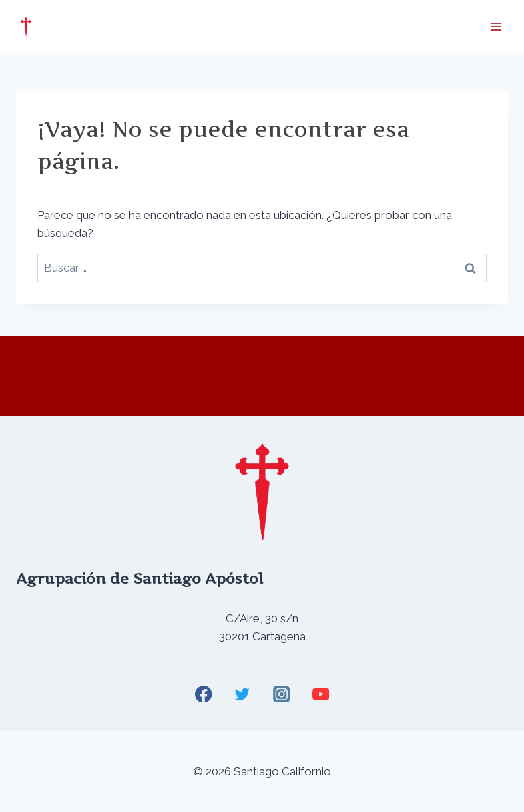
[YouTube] (321, 694)
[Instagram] (281, 694)
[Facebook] (203, 694)
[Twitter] (243, 694)
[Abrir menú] (496, 26)
